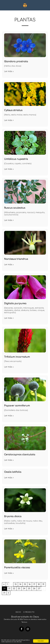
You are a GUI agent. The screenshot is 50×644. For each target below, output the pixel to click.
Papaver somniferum (17, 406)
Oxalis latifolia (13, 472)
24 (24, 589)
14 (20, 584)
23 (19, 589)
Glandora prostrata (16, 62)
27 (39, 589)
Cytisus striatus (13, 110)
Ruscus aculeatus (15, 208)
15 (25, 584)
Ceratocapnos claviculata (20, 455)
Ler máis (9, 71)
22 (14, 589)
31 (4, 593)
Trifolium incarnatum (17, 357)
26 (34, 589)
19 (43, 584)
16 (30, 584)
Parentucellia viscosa (17, 568)
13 (16, 584)
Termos (24, 622)
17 (34, 584)
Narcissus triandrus (16, 259)
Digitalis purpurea (15, 303)
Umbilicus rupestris (16, 159)
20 (4, 589)
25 (29, 589)
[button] (3, 5)
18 (39, 584)
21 (9, 589)
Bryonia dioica (13, 516)
